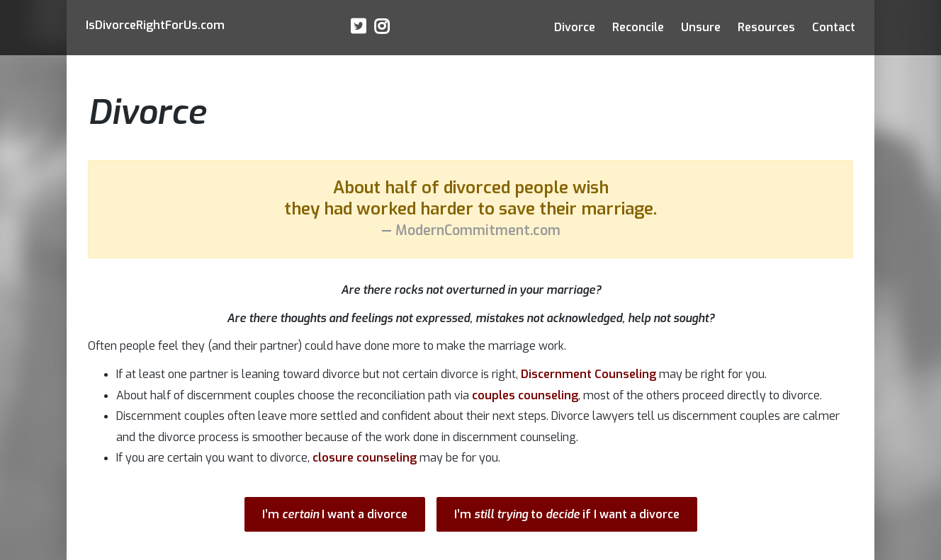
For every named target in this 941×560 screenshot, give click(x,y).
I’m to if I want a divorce (567, 514)
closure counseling (365, 458)
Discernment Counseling (588, 374)
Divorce (575, 27)
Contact (834, 27)
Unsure (701, 27)
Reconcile (638, 27)
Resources (766, 27)
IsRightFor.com (155, 25)
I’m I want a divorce (335, 514)
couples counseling (525, 395)
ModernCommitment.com (478, 230)
